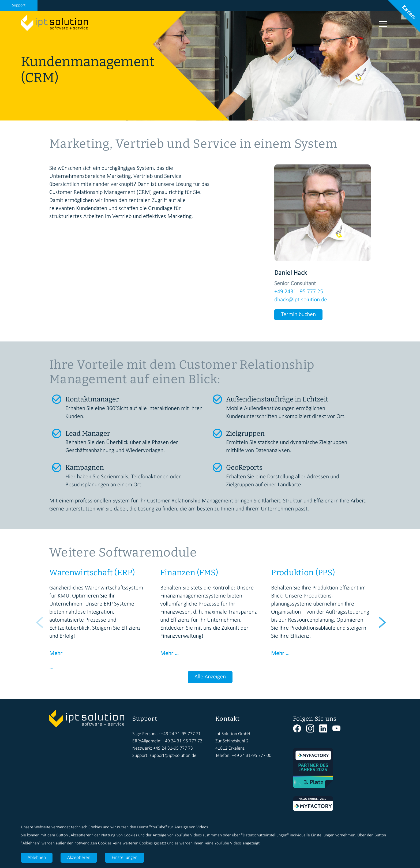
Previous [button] (39, 619)
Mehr (56, 654)
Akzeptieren (79, 858)
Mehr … (169, 654)
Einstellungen (125, 858)
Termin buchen (298, 315)
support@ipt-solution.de (173, 756)
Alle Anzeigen (210, 677)
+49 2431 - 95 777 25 (299, 292)
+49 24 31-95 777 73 (173, 748)
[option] (99, 619)
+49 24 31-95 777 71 (181, 734)
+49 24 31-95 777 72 (182, 741)
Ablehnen (37, 858)
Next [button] (381, 619)
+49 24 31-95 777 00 (252, 756)
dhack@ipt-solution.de (301, 300)
